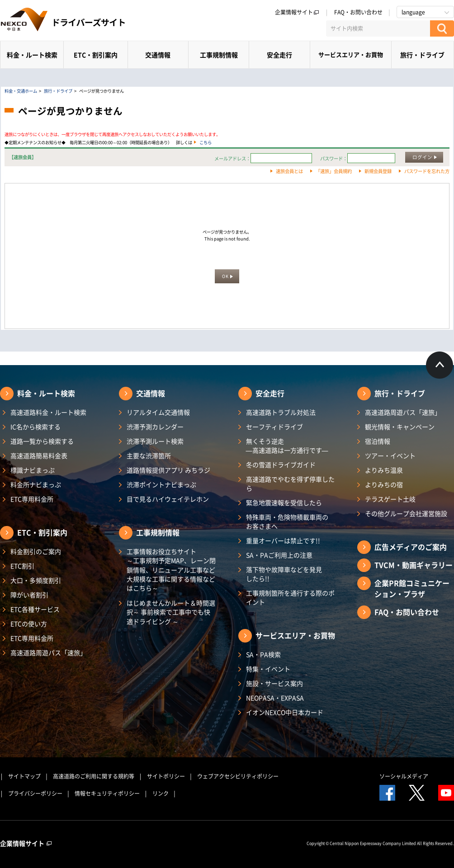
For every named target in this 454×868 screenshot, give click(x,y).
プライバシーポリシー (35, 793)
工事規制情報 (219, 55)
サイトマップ (24, 776)
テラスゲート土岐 (390, 499)
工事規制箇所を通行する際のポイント (290, 597)
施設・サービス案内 (274, 683)
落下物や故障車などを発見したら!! (284, 574)
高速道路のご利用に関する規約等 (94, 776)
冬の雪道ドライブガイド (281, 464)
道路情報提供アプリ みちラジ (168, 470)
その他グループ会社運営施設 (406, 513)
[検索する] (442, 28)
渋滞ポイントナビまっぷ (161, 484)
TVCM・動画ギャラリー (414, 565)
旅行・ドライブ (422, 55)
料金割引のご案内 (36, 551)
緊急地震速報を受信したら (284, 502)
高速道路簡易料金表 (39, 455)
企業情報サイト (297, 12)
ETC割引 (22, 566)
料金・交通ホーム (21, 91)
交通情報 (158, 55)
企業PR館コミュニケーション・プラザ (412, 588)
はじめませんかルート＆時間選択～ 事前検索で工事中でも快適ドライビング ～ (171, 612)
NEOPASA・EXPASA (275, 698)
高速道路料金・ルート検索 (48, 412)
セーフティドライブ (274, 427)
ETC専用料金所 (32, 499)
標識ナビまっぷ (33, 470)
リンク (161, 793)
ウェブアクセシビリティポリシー (238, 776)
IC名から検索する (35, 427)
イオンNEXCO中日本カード (285, 712)
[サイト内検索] (378, 28)
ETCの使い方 (29, 624)
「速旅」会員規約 (334, 171)
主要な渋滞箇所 (149, 455)
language (413, 12)
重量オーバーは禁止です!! (283, 540)
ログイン (422, 157)
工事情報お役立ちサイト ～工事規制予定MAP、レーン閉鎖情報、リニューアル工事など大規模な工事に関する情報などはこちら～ (171, 570)
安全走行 (279, 55)
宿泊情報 (378, 441)
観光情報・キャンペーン (400, 427)
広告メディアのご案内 (411, 547)
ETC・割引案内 (96, 55)
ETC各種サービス (35, 609)
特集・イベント (268, 669)
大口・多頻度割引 (36, 580)
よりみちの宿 (384, 484)
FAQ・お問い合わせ (358, 12)
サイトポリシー (166, 776)
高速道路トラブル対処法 (281, 412)
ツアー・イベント (390, 455)
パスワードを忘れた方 (427, 171)
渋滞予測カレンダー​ (155, 427)
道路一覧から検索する (42, 441)
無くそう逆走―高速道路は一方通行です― (287, 446)
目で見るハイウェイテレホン (168, 499)
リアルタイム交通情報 (158, 412)
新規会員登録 (378, 171)
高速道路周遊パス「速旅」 (48, 652)
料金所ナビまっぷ (36, 484)
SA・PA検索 (263, 654)
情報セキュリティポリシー (107, 793)
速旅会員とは (289, 171)
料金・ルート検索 (32, 55)
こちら (206, 142)
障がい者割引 (29, 595)
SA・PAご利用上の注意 (279, 555)
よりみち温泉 (384, 470)
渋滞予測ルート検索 (155, 441)
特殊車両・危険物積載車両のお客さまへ (287, 521)
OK (225, 276)
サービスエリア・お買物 (351, 54)
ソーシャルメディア (404, 776)
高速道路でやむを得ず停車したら (290, 483)
